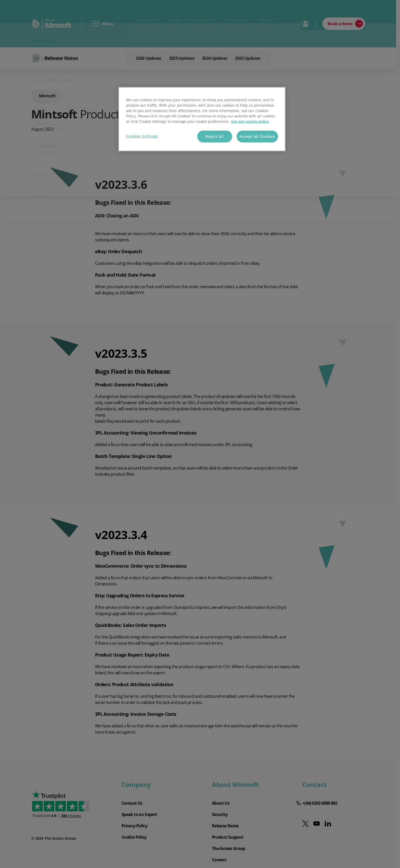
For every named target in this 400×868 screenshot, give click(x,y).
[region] (202, 119)
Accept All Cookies (257, 136)
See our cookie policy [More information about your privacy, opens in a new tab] (250, 121)
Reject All (215, 136)
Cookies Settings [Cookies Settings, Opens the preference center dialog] (142, 136)
